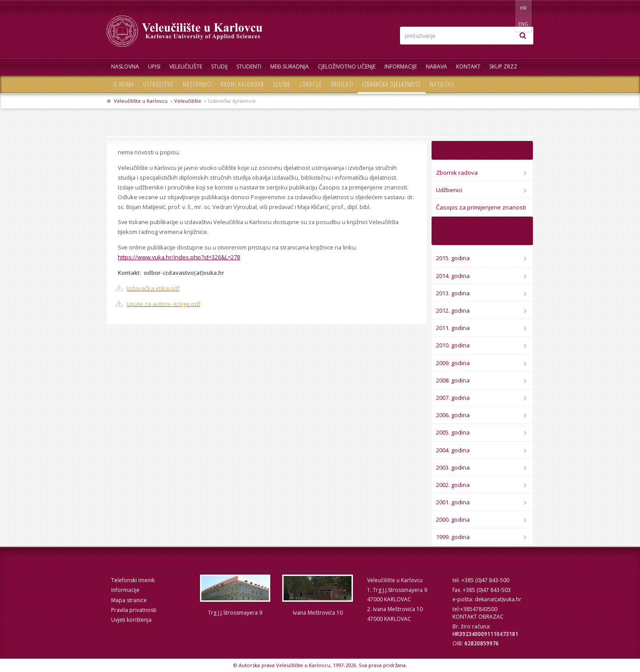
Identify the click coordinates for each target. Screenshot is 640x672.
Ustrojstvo (158, 84)
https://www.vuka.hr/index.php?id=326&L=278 (179, 257)
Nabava (436, 66)
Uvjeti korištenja (131, 620)
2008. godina (453, 380)
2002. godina (453, 485)
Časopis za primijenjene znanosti (481, 207)
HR (506, 8)
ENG (524, 8)
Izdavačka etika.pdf (153, 288)
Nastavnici (197, 84)
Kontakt (468, 66)
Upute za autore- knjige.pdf (164, 304)
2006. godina (453, 415)
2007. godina (453, 398)
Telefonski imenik (133, 580)
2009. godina (453, 363)
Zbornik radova (457, 173)
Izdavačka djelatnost (392, 84)
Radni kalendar (242, 84)
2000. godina (453, 519)
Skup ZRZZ (503, 66)
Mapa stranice (129, 600)
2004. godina (453, 450)
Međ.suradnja (290, 66)
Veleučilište (186, 66)
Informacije (401, 66)
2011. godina (453, 328)
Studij (219, 66)
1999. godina (453, 537)
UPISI (154, 66)
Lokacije (311, 84)
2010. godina (453, 345)
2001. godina (453, 502)
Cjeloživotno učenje (347, 66)
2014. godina (453, 276)
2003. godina (453, 467)
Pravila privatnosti (134, 610)
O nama (124, 84)
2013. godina (453, 293)
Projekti (342, 84)
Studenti (249, 66)
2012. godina (453, 310)
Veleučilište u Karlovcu (141, 101)
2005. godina (453, 432)
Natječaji (442, 84)
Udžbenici (449, 190)
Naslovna (125, 66)
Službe (282, 84)
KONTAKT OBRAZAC (478, 617)
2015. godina (453, 258)
